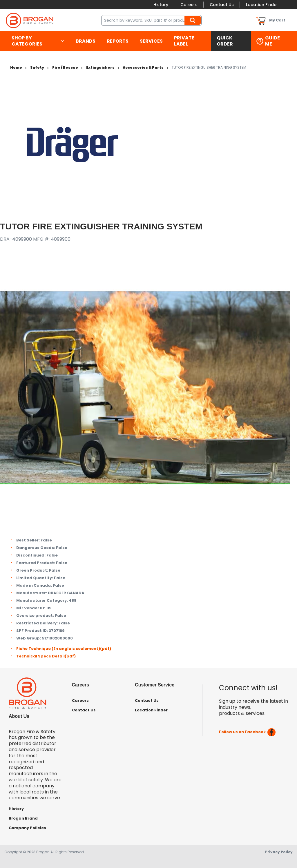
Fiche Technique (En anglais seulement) (64, 649)
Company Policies (27, 828)
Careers (189, 5)
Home (16, 67)
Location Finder (262, 5)
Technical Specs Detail (46, 656)
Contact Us (222, 5)
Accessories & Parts (143, 67)
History (161, 5)
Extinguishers (100, 67)
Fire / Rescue (65, 67)
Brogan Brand (23, 818)
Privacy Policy (279, 852)
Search (193, 20)
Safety (37, 67)
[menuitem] (38, 41)
